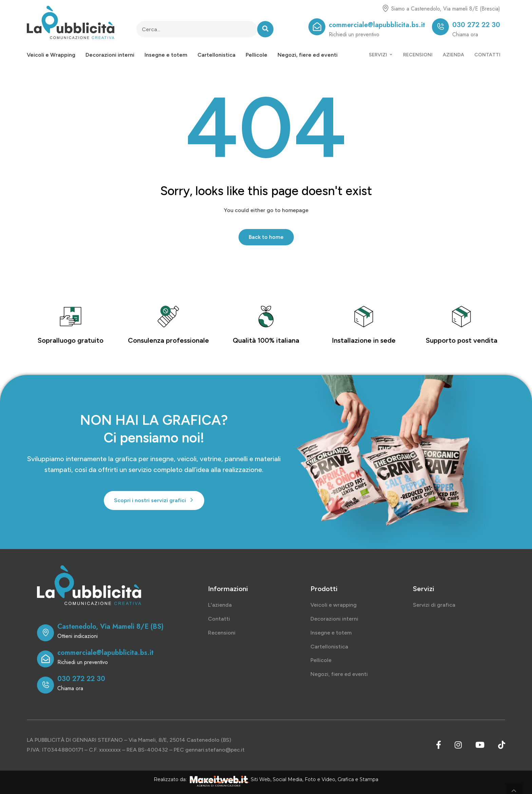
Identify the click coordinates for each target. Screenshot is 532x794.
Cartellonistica (216, 55)
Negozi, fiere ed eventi (308, 55)
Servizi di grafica (434, 605)
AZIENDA (453, 55)
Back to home (266, 237)
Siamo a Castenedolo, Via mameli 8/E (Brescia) (446, 9)
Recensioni (222, 633)
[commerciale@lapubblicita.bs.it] (317, 27)
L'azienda (220, 605)
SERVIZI (381, 55)
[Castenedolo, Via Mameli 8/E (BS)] (45, 633)
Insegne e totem (166, 55)
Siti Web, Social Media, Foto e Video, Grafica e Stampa (315, 779)
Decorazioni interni (110, 55)
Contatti (219, 619)
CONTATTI (487, 55)
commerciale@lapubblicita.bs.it (377, 25)
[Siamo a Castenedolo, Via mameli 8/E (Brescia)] (385, 8)
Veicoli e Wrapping (51, 55)
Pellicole (256, 55)
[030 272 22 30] (440, 27)
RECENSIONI (418, 55)
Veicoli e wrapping (334, 605)
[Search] (265, 29)
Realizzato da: (170, 779)
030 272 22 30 (476, 25)
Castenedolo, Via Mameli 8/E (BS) (110, 627)
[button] (154, 500)
